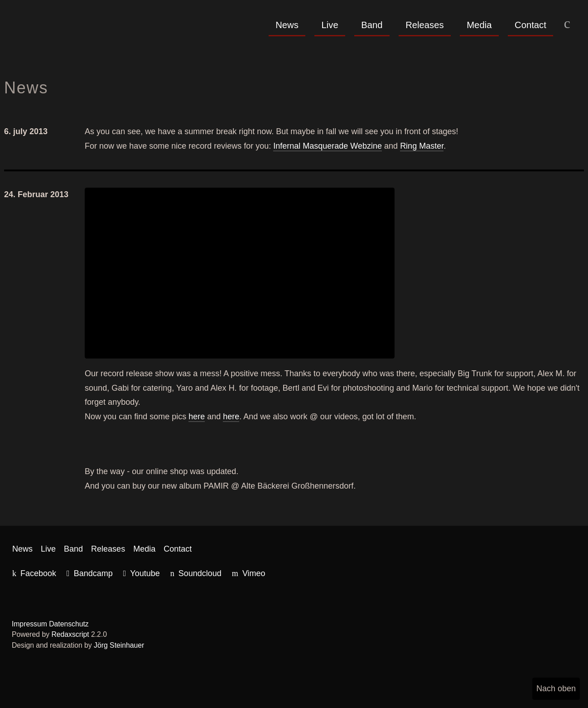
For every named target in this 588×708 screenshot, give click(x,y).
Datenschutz (69, 624)
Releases (424, 25)
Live (330, 25)
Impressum (29, 624)
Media (479, 25)
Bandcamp (93, 573)
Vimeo (254, 573)
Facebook (38, 573)
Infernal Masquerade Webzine (328, 146)
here (197, 417)
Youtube (145, 573)
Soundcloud (200, 573)
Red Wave (63, 32)
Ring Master (422, 146)
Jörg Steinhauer (119, 645)
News (287, 25)
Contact (530, 25)
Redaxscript (70, 634)
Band (372, 25)
